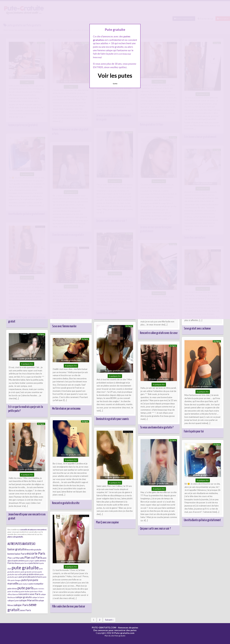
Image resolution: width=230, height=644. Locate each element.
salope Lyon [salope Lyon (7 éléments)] (13, 600)
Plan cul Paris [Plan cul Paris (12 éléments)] (33, 557)
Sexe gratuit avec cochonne (197, 329)
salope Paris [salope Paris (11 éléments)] (21, 605)
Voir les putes (115, 75)
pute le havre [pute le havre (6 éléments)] (37, 577)
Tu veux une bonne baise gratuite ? (157, 427)
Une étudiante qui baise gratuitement (202, 520)
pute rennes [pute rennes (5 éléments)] (39, 589)
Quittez (115, 84)
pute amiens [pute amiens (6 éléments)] (19, 561)
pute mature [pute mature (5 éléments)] (24, 584)
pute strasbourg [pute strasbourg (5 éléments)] (14, 591)
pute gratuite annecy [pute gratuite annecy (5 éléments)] (29, 572)
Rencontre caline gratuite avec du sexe (159, 333)
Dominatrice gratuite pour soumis (112, 419)
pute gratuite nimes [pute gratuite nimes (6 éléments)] (31, 574)
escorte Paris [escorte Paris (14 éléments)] (36, 553)
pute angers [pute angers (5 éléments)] (30, 561)
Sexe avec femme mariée (64, 326)
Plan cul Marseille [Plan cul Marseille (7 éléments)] (16, 558)
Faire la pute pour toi (194, 431)
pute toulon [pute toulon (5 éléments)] (25, 591)
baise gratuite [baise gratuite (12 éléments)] (17, 549)
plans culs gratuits (15, 537)
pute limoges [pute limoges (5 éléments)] (16, 580)
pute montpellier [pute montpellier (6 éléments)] (36, 584)
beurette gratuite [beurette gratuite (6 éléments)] (34, 550)
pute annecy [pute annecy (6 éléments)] (41, 561)
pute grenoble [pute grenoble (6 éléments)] (25, 577)
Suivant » (109, 620)
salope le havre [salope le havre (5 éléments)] (38, 597)
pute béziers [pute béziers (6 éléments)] (34, 563)
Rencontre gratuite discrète (66, 503)
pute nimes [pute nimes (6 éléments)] (12, 589)
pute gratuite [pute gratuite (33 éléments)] (25, 567)
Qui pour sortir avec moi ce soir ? (155, 529)
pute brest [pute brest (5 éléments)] (25, 563)
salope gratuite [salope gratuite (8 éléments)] (24, 597)
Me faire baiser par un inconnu (66, 409)
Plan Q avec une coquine (107, 522)
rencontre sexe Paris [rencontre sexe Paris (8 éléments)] (29, 594)
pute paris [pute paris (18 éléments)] (25, 588)
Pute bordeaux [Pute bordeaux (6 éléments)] (14, 563)
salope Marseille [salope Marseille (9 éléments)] (29, 600)
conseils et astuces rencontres (33, 529)
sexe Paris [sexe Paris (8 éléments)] (25, 610)
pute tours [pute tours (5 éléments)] (34, 591)
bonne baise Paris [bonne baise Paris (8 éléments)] (17, 554)
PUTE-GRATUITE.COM (104, 627)
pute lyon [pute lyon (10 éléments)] (27, 580)
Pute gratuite (120, 636)
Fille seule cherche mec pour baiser (69, 607)
